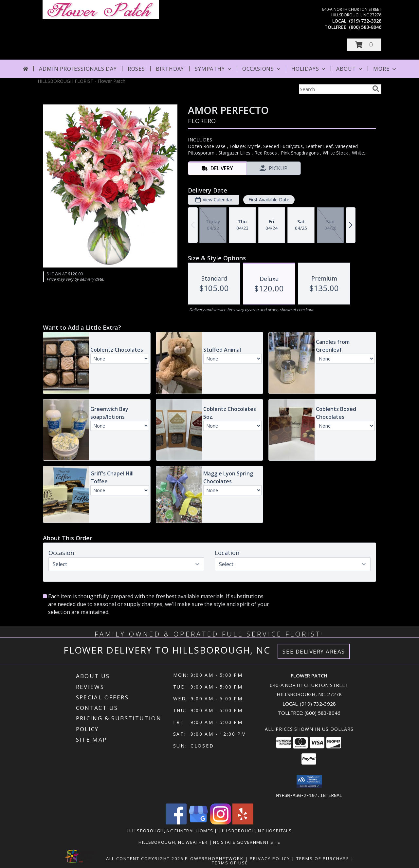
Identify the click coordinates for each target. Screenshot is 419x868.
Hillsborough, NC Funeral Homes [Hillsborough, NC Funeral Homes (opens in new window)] (170, 830)
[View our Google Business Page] (198, 822)
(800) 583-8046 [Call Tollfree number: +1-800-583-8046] (322, 713)
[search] (376, 89)
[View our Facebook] (176, 822)
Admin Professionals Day (78, 69)
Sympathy (214, 69)
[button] (364, 45)
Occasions (262, 69)
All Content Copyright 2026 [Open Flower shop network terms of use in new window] (145, 858)
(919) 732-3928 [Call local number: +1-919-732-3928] (365, 21)
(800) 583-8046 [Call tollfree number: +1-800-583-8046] (365, 27)
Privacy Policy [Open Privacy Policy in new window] (270, 858)
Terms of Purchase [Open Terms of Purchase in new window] (323, 858)
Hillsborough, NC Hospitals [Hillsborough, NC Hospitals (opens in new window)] (255, 830)
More (385, 69)
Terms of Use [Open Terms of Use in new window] (230, 862)
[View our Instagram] (221, 822)
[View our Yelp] (243, 822)
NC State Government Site (247, 842)
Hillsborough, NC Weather (173, 842)
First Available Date (269, 200)
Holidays (309, 69)
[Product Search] (334, 89)
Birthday (170, 69)
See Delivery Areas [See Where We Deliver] (314, 651)
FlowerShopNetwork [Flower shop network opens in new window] (214, 858)
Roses (136, 69)
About (350, 69)
